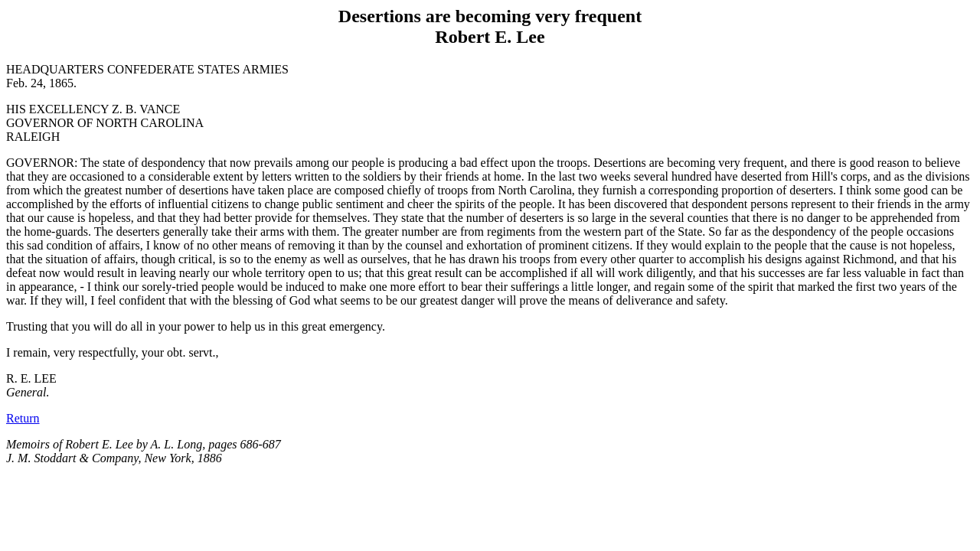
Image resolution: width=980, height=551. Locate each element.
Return (23, 418)
